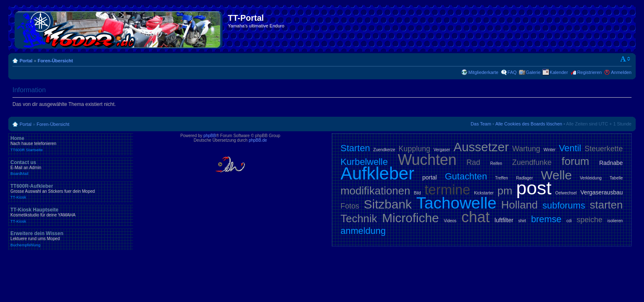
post (534, 188)
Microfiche (411, 218)
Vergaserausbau (602, 192)
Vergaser (442, 150)
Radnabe (611, 163)
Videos (450, 221)
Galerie (533, 72)
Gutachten (466, 176)
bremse (546, 219)
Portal (26, 61)
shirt (522, 221)
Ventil (570, 148)
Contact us (71, 168)
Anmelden (621, 72)
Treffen (502, 178)
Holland (519, 205)
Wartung (526, 149)
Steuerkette (604, 149)
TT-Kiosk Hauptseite (71, 215)
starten (607, 205)
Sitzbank (388, 204)
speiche (590, 220)
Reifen (496, 163)
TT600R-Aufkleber (71, 192)
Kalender (559, 72)
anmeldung (363, 231)
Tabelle (616, 178)
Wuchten (427, 160)
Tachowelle (456, 203)
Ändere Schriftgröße (625, 59)
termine (447, 190)
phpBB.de (258, 140)
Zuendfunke (532, 162)
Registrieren (589, 72)
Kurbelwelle (364, 162)
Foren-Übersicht (55, 61)
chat (476, 217)
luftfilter (504, 220)
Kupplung (415, 149)
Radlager (524, 178)
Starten (355, 148)
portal (430, 177)
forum (575, 161)
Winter (549, 150)
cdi (569, 221)
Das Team (481, 124)
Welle (556, 175)
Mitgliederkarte (483, 72)
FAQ (512, 72)
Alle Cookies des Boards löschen (529, 124)
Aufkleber (377, 173)
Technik (359, 219)
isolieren (615, 221)
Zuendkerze (384, 150)
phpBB (210, 136)
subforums (564, 205)
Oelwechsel (566, 193)
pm (505, 191)
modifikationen (375, 191)
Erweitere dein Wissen (71, 239)
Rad (473, 162)
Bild (418, 193)
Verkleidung (591, 178)
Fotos (350, 206)
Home (71, 144)
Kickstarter (484, 193)
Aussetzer (481, 147)
